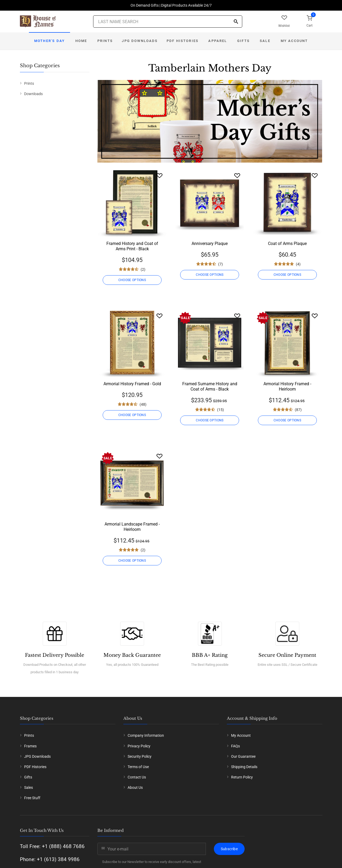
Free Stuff (32, 798)
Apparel (218, 41)
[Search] (236, 22)
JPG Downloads (140, 41)
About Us (135, 787)
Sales (29, 787)
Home (81, 41)
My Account (294, 41)
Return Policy (242, 777)
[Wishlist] (159, 175)
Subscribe (229, 849)
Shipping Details (244, 767)
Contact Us (137, 777)
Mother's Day (49, 41)
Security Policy (140, 756)
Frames (30, 746)
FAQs (235, 746)
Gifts (243, 41)
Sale (265, 41)
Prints (105, 41)
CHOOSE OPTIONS (132, 280)
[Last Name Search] (168, 22)
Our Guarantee (243, 756)
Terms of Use (138, 767)
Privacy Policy (139, 746)
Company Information (146, 735)
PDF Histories (183, 41)
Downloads (33, 94)
